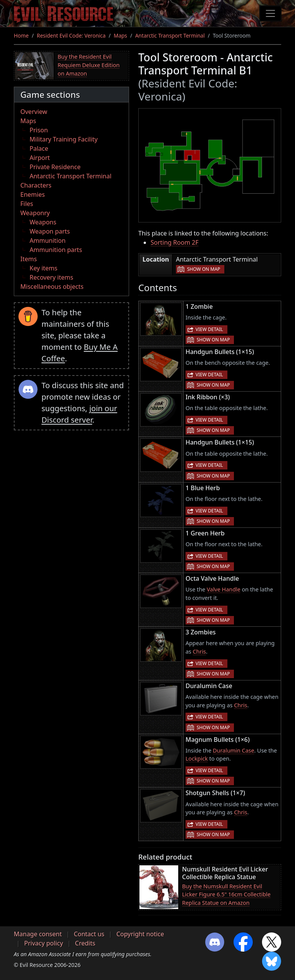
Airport (40, 158)
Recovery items (51, 277)
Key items (43, 268)
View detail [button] (209, 329)
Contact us (89, 934)
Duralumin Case (234, 750)
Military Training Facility (64, 139)
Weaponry (35, 213)
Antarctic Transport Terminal (170, 35)
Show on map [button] (204, 269)
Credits (85, 943)
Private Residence (55, 167)
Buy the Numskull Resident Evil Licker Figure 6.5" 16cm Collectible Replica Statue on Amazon (226, 894)
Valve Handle (224, 589)
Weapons (43, 222)
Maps (120, 35)
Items (29, 259)
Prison (39, 130)
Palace (39, 148)
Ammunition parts (56, 250)
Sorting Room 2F (175, 242)
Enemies (33, 194)
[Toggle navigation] (270, 13)
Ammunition (48, 240)
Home (21, 35)
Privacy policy (44, 943)
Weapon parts (50, 231)
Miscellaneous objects (52, 287)
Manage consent (38, 934)
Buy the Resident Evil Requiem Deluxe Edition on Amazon (89, 65)
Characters (36, 185)
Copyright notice (140, 934)
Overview (34, 112)
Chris (200, 651)
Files (27, 204)
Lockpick (197, 758)
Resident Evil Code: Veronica (71, 35)
